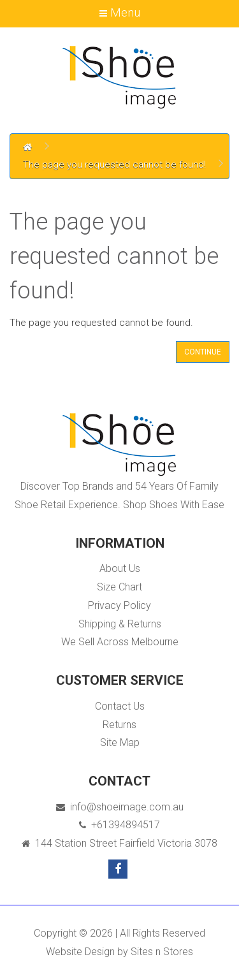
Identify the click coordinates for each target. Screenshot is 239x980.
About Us (120, 568)
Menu (120, 12)
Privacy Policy (119, 605)
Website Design (80, 952)
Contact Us (120, 706)
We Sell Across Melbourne (120, 642)
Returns (119, 725)
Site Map (120, 742)
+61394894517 (119, 825)
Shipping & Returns (120, 624)
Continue (203, 352)
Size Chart (119, 587)
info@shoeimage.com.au (120, 807)
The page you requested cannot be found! (114, 165)
